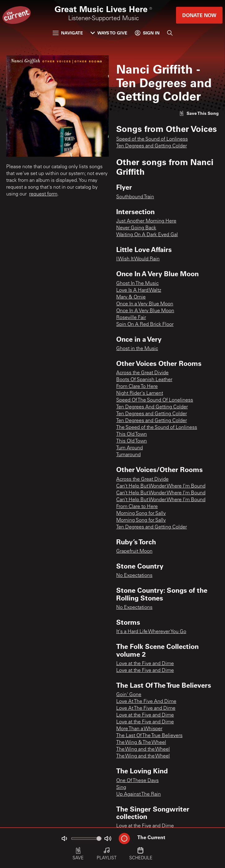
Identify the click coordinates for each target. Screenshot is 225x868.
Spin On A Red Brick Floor (145, 325)
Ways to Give (109, 33)
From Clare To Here (137, 387)
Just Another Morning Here (146, 221)
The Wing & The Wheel (141, 743)
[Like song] (199, 113)
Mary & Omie (131, 297)
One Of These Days (137, 781)
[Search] (170, 33)
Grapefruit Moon (134, 551)
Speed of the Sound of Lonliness (152, 139)
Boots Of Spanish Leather (144, 380)
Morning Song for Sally (141, 514)
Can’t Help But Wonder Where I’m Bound (161, 486)
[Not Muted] (64, 839)
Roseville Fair (131, 318)
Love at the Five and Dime (145, 664)
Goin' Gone (129, 695)
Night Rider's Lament (140, 394)
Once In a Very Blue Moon (145, 304)
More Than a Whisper (139, 729)
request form (43, 194)
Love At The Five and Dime (146, 708)
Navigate (68, 33)
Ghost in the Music (137, 349)
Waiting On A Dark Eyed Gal (147, 235)
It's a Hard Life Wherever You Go (151, 632)
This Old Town (132, 434)
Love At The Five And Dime (146, 702)
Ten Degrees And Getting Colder (152, 407)
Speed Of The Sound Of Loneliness (155, 400)
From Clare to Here (137, 507)
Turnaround (128, 455)
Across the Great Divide (142, 373)
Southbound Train (135, 197)
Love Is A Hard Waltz (139, 290)
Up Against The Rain (139, 794)
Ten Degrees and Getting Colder (152, 146)
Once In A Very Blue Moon (145, 311)
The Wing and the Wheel (143, 749)
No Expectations (134, 576)
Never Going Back (136, 228)
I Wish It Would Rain (138, 259)
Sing (121, 788)
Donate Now (199, 15)
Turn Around (130, 448)
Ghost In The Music (137, 284)
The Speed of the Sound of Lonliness (157, 428)
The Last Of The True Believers (149, 736)
